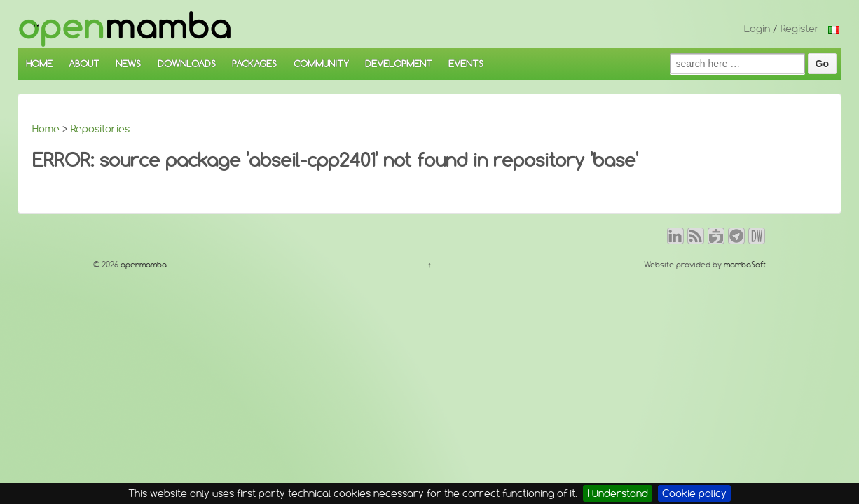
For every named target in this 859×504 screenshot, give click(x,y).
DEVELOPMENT (399, 64)
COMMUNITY (321, 64)
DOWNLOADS (187, 64)
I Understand (618, 493)
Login (757, 29)
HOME (39, 64)
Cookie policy (694, 493)
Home (46, 129)
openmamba (143, 265)
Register (800, 29)
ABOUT (84, 64)
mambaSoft (745, 265)
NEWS (128, 64)
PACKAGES (254, 64)
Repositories (100, 129)
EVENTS (466, 64)
